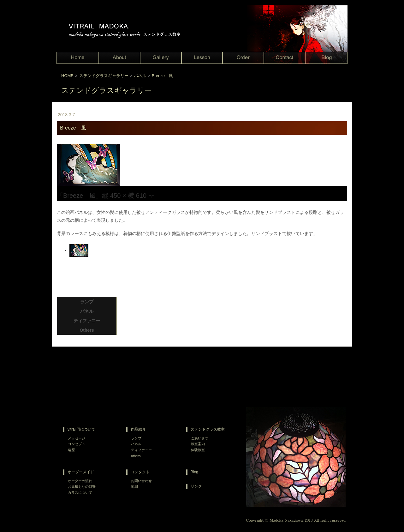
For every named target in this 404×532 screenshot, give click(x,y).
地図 (134, 487)
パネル (87, 311)
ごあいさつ (200, 438)
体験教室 (198, 450)
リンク (196, 486)
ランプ (87, 302)
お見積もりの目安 (82, 487)
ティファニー (87, 321)
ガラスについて (80, 493)
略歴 (71, 450)
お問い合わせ (141, 481)
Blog (194, 472)
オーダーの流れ (80, 481)
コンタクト (140, 472)
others (136, 456)
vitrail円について (81, 429)
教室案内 (198, 444)
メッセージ (77, 438)
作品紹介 (138, 429)
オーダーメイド (81, 472)
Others (87, 330)
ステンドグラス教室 (208, 429)
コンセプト (77, 444)
